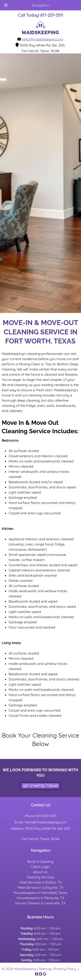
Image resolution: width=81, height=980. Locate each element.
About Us (40, 872)
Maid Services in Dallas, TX (40, 882)
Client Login (40, 867)
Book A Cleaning (40, 861)
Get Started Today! (40, 786)
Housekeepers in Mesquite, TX (40, 898)
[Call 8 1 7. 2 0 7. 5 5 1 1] (52, 15)
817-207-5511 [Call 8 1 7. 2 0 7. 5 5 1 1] (46, 816)
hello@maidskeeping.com (43, 39)
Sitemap (45, 969)
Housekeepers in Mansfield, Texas (40, 893)
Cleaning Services (40, 877)
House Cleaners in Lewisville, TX (40, 903)
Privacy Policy (65, 969)
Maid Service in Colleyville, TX (40, 887)
